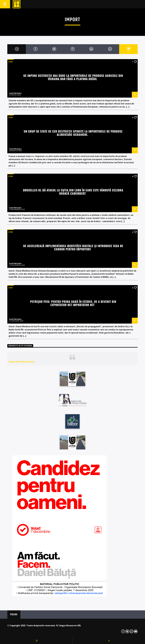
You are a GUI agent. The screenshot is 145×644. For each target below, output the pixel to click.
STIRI (11, 62)
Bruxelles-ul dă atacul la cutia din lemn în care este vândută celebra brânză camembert (73, 192)
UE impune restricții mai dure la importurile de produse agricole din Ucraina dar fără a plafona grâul (73, 77)
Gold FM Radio (15, 93)
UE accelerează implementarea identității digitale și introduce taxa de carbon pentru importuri (73, 247)
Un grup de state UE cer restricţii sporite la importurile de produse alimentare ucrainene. (73, 133)
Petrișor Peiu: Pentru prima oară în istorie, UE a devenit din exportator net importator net (73, 303)
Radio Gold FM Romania (21, 362)
